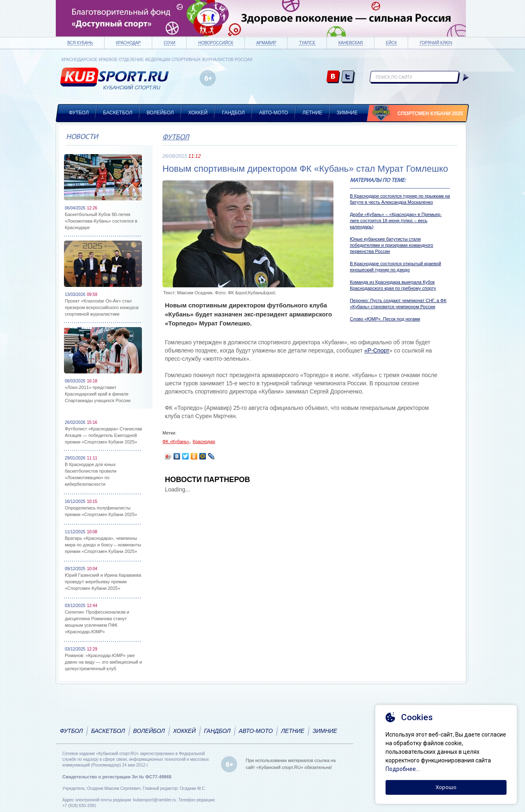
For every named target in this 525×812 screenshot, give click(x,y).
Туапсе (307, 43)
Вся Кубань (80, 43)
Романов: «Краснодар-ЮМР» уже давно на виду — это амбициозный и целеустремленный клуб (103, 662)
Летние (312, 113)
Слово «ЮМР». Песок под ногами (385, 319)
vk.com (333, 77)
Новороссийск (216, 43)
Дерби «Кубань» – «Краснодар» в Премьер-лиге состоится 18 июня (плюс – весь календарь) (396, 221)
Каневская (351, 43)
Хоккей (198, 113)
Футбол (79, 113)
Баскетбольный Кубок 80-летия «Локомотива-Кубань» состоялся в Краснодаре (101, 221)
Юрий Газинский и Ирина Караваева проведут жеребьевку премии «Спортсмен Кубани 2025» (103, 582)
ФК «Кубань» (176, 441)
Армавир (266, 43)
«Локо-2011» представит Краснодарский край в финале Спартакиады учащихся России (98, 394)
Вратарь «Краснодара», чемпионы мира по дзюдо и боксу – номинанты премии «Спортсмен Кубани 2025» (103, 545)
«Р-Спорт (377, 350)
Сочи (169, 43)
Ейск (391, 43)
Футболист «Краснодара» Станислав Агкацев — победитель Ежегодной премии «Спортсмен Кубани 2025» (103, 435)
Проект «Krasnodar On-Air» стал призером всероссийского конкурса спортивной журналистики (102, 307)
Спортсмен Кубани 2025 (430, 114)
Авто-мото (274, 113)
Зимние (347, 113)
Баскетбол (118, 113)
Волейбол (160, 113)
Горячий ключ (436, 43)
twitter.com (348, 77)
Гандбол (233, 113)
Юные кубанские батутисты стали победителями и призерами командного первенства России (391, 245)
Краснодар (128, 43)
